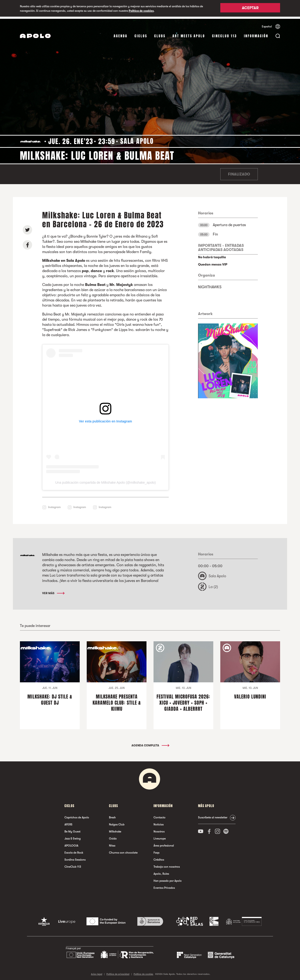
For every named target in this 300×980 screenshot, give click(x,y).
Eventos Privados (164, 886)
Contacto (159, 815)
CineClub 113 (225, 34)
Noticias (159, 822)
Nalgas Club (117, 822)
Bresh (112, 815)
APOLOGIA (71, 843)
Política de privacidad (118, 972)
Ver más (53, 591)
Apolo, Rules (161, 872)
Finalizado (239, 172)
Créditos (159, 858)
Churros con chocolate (123, 851)
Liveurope (160, 836)
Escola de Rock (74, 851)
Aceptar (250, 9)
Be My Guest (72, 829)
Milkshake (115, 829)
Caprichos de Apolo (77, 815)
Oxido (113, 836)
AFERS (68, 822)
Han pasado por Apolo (168, 879)
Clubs (160, 34)
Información (256, 34)
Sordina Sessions (75, 858)
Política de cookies (141, 11)
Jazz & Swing (73, 836)
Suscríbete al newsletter (213, 815)
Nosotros (159, 829)
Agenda (121, 34)
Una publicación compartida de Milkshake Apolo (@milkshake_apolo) (105, 480)
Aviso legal (97, 972)
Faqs (156, 851)
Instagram (54, 505)
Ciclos (141, 34)
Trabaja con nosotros (167, 865)
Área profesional (164, 843)
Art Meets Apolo (189, 34)
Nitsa (112, 843)
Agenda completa (150, 743)
